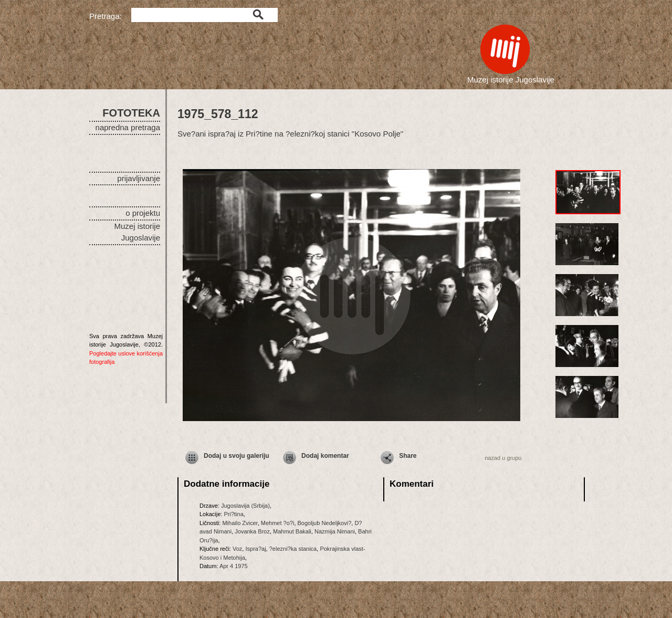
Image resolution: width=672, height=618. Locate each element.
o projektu (143, 213)
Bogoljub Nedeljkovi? (325, 523)
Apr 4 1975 (234, 566)
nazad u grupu (503, 458)
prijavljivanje (139, 178)
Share (408, 456)
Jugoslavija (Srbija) (245, 506)
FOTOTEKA (131, 113)
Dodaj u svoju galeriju (237, 456)
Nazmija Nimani (335, 531)
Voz (237, 549)
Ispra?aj (255, 549)
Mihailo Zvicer (240, 523)
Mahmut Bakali (292, 531)
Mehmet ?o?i (278, 523)
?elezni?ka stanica (293, 549)
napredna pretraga (128, 127)
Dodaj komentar (325, 456)
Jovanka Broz (252, 531)
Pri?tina (233, 514)
